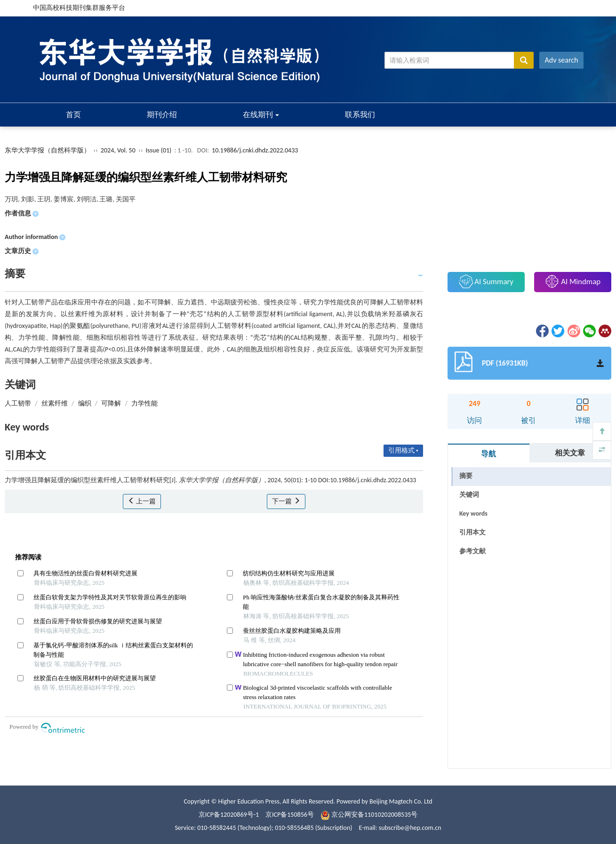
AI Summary (486, 281)
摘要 (466, 476)
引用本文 (472, 532)
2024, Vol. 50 (119, 150)
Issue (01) (159, 150)
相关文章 (570, 453)
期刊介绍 (162, 115)
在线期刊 (261, 115)
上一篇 (142, 501)
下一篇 (286, 501)
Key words (473, 514)
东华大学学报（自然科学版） (48, 150)
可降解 (111, 403)
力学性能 (144, 403)
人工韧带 (18, 403)
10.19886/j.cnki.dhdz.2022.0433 (255, 150)
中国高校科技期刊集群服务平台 (79, 8)
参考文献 (472, 551)
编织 (85, 403)
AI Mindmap (573, 281)
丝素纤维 (55, 403)
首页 (73, 115)
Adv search (562, 60)
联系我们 (360, 115)
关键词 (469, 495)
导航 (488, 454)
